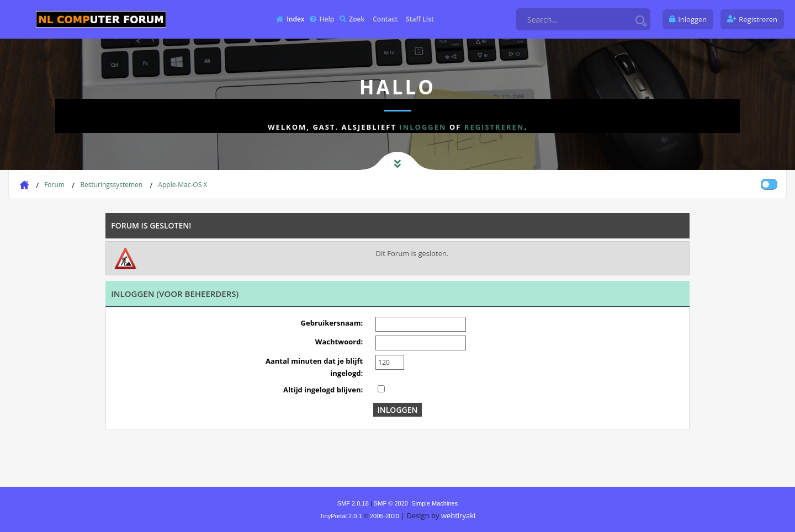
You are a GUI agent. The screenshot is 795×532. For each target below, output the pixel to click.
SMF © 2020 (391, 503)
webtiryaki (458, 515)
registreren (494, 127)
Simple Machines (434, 503)
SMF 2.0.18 (353, 503)
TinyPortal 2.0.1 (341, 516)
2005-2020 (385, 516)
